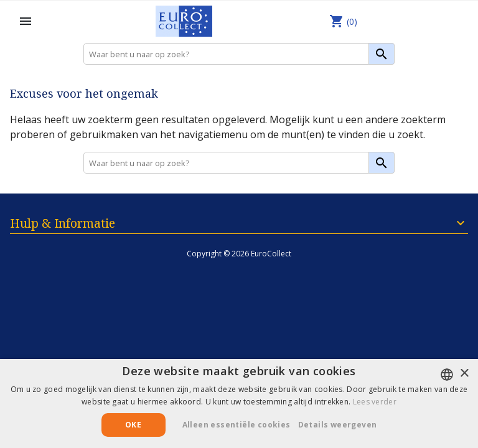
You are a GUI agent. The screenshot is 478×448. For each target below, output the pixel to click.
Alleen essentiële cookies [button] (237, 425)
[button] (342, 425)
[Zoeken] (239, 54)
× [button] (464, 374)
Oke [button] (133, 425)
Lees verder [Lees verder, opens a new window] (375, 402)
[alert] (239, 404)
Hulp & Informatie (63, 223)
